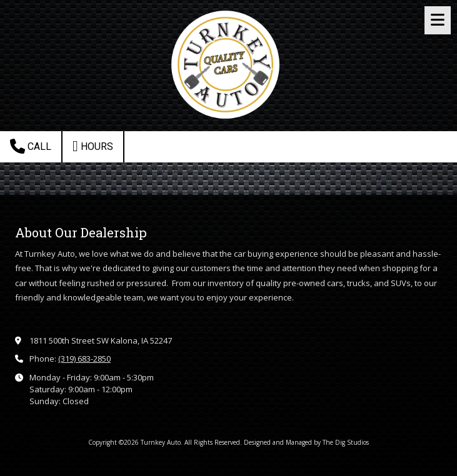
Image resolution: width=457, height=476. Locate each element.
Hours (93, 146)
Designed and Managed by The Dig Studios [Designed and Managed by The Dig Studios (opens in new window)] (306, 442)
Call (31, 146)
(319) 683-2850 (84, 359)
